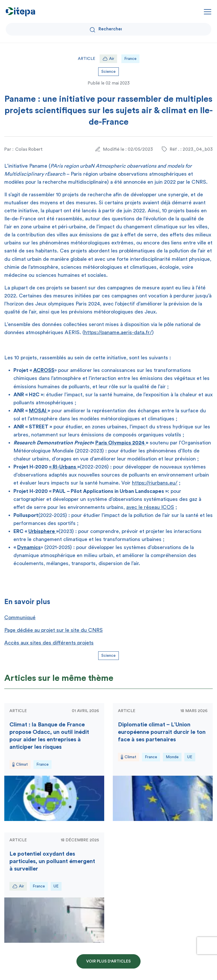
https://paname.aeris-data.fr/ (118, 332)
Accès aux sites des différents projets (49, 643)
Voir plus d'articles (108, 961)
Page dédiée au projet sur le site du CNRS (54, 630)
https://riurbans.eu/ (155, 483)
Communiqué (20, 618)
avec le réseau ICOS (150, 507)
